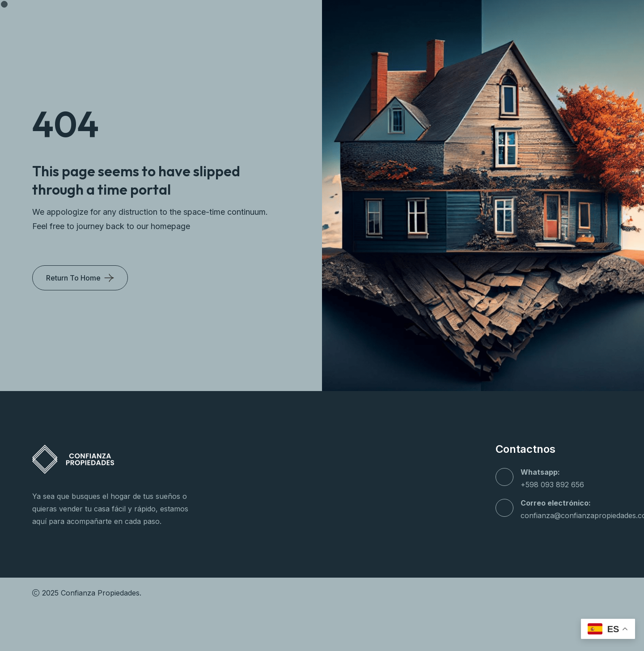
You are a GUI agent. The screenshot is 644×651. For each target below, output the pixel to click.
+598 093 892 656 (552, 485)
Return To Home (73, 278)
